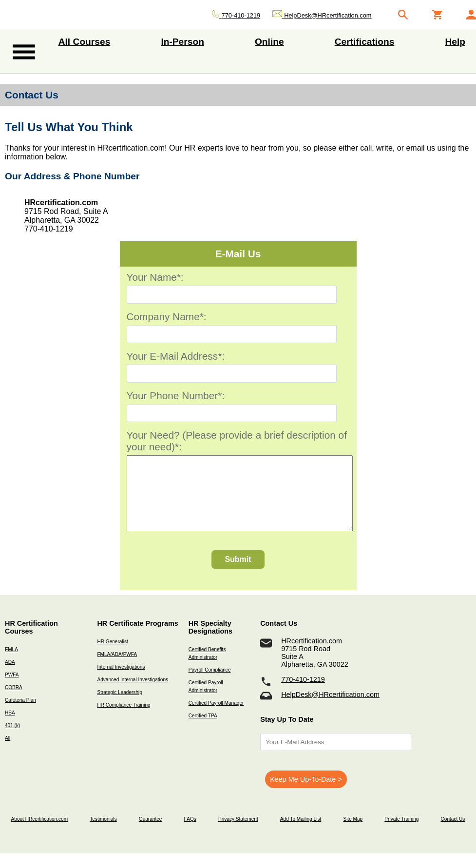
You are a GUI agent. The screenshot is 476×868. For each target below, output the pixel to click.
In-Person (182, 42)
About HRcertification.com (40, 834)
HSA (10, 727)
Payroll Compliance (210, 685)
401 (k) (12, 740)
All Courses (85, 42)
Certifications (365, 42)
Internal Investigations (121, 682)
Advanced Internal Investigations (133, 694)
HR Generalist (112, 656)
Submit (238, 574)
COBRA (14, 702)
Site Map (353, 834)
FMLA (11, 664)
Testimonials (103, 834)
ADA (10, 677)
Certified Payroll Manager (216, 718)
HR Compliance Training (124, 720)
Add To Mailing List (301, 834)
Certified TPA (203, 730)
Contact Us (453, 834)
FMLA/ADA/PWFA (117, 669)
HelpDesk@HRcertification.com (330, 709)
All (8, 753)
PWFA (12, 689)
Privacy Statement (238, 834)
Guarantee (151, 834)
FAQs (190, 834)
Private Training (401, 834)
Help (455, 42)
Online (269, 42)
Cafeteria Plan (20, 715)
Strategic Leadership (119, 707)
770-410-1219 (303, 694)
